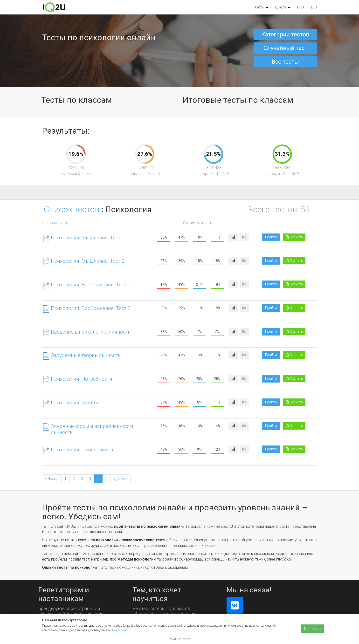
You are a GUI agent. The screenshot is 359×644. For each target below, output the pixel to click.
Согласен (312, 629)
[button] (261, 7)
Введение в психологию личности (91, 332)
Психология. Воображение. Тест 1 (91, 285)
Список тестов (72, 209)
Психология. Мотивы (76, 403)
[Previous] (52, 479)
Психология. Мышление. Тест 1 (88, 238)
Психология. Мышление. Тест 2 (88, 261)
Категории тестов (285, 34)
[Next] (121, 479)
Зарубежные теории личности (86, 355)
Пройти (271, 237)
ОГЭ (300, 7)
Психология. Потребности (82, 379)
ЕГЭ (314, 7)
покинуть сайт (180, 639)
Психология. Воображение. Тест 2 (91, 308)
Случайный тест (285, 48)
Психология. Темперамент (82, 450)
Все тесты (285, 62)
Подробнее (120, 630)
